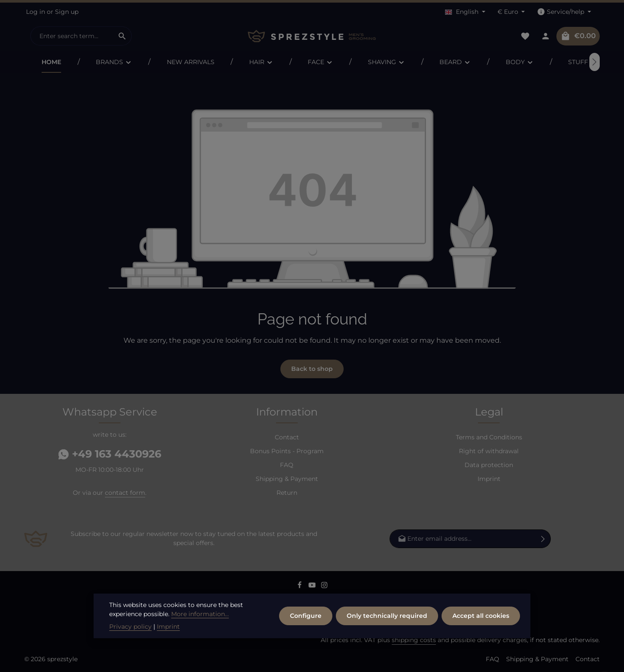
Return (287, 493)
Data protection (489, 465)
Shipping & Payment (287, 479)
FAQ (287, 465)
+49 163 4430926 (110, 454)
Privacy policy (130, 644)
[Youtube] (313, 586)
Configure (306, 633)
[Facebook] (301, 586)
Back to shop (312, 369)
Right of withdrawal (489, 451)
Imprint (489, 479)
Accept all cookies (481, 633)
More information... (200, 631)
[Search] (122, 36)
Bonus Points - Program (287, 451)
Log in (36, 12)
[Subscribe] (543, 539)
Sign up (67, 12)
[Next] (595, 62)
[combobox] (72, 36)
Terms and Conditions (489, 437)
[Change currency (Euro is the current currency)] (511, 12)
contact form (125, 493)
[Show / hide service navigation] (564, 12)
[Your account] (545, 36)
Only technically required (387, 633)
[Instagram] (324, 586)
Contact (287, 437)
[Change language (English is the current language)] (465, 12)
